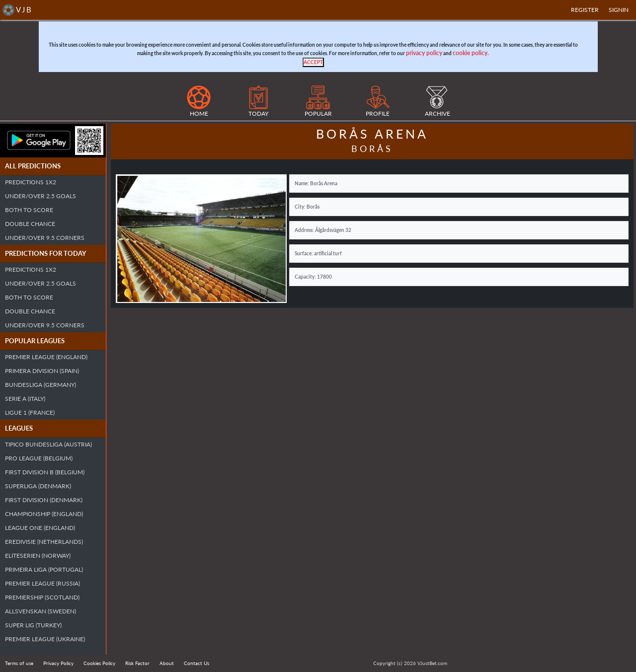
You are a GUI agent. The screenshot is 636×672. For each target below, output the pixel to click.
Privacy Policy (58, 663)
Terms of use (19, 663)
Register (585, 10)
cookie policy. (471, 53)
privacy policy (424, 53)
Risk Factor (137, 663)
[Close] (313, 62)
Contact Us (197, 663)
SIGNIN (619, 10)
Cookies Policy (99, 663)
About (167, 663)
